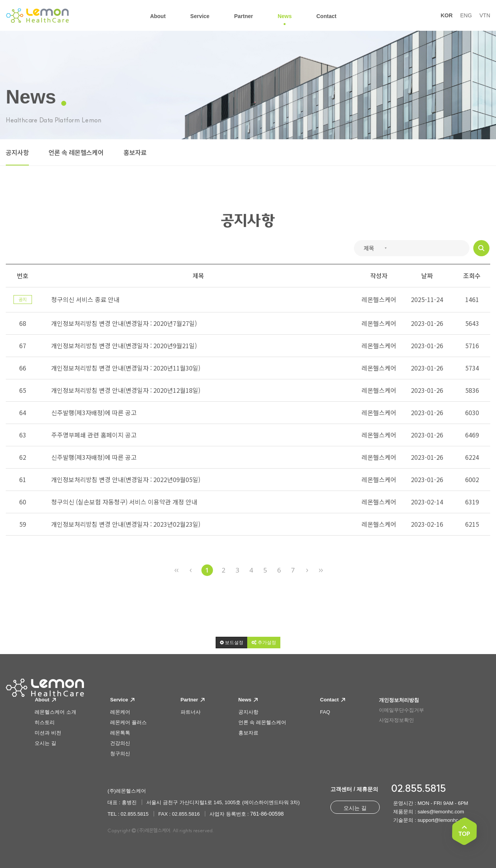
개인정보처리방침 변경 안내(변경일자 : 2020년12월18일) (126, 390)
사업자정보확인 (396, 720)
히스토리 (45, 722)
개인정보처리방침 (399, 700)
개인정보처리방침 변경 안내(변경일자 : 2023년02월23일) (126, 524)
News (248, 700)
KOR (447, 15)
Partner (193, 700)
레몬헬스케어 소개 (55, 712)
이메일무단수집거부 (401, 710)
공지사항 (17, 153)
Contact (333, 700)
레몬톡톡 (120, 733)
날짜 (427, 275)
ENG (466, 15)
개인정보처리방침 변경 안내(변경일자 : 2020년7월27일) (124, 323)
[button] (232, 643)
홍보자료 (135, 153)
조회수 (472, 275)
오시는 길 (45, 743)
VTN (485, 15)
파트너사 (191, 712)
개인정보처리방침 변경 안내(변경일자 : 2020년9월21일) (124, 346)
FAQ (325, 712)
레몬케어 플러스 (128, 722)
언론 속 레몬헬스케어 (76, 153)
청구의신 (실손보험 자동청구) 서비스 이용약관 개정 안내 (124, 502)
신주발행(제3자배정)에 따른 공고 (94, 412)
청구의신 (120, 754)
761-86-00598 (267, 814)
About (45, 700)
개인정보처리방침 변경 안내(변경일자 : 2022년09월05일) (126, 479)
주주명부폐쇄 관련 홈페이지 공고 (94, 435)
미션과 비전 (48, 733)
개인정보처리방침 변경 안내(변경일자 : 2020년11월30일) (126, 368)
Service (122, 700)
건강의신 (120, 743)
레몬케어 (120, 712)
